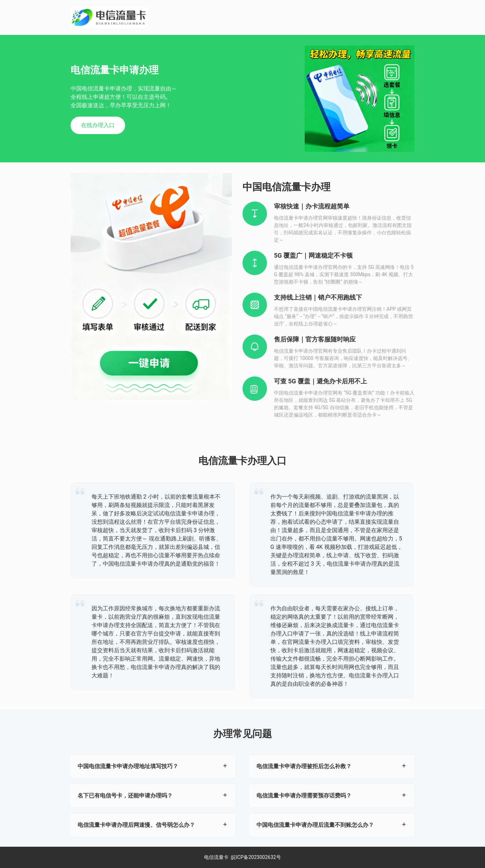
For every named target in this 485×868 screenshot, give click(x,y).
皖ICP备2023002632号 (256, 857)
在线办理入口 (98, 125)
